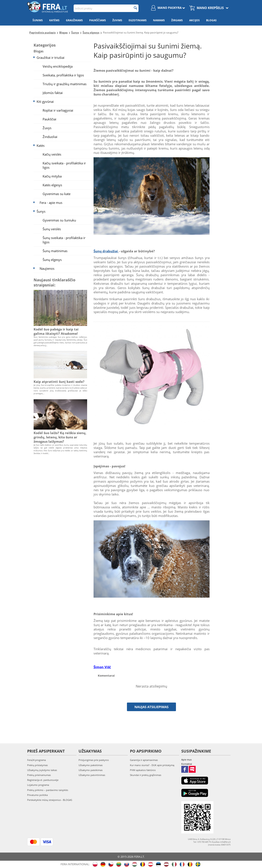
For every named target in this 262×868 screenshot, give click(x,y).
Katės (41, 145)
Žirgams (177, 20)
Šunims (38, 20)
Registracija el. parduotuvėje (43, 780)
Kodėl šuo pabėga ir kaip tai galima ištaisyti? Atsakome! (56, 331)
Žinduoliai (50, 137)
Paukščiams (98, 20)
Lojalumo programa (38, 785)
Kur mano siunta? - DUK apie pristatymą (152, 765)
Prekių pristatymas (37, 765)
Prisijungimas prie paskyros (94, 760)
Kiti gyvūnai (45, 101)
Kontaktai (187, 764)
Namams (159, 20)
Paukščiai (49, 119)
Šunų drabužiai (106, 251)
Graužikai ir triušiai (51, 58)
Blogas (211, 20)
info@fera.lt (225, 842)
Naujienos (47, 268)
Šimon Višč (102, 667)
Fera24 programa (36, 760)
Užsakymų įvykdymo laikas (42, 770)
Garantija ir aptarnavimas (144, 760)
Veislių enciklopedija (58, 66)
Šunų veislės (52, 229)
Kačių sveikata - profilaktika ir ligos (64, 165)
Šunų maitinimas (55, 251)
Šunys (41, 211)
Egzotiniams (138, 20)
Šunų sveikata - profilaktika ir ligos (64, 240)
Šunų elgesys (52, 260)
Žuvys (47, 128)
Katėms (54, 20)
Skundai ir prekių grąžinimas (146, 775)
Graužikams (74, 20)
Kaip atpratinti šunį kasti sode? (59, 382)
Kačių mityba (52, 176)
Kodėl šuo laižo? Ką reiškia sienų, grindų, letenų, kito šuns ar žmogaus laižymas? (60, 437)
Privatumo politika (37, 795)
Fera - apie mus (51, 203)
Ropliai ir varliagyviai (58, 110)
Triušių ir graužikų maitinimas (65, 84)
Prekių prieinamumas (39, 775)
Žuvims (117, 20)
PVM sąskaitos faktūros (143, 770)
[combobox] (106, 8)
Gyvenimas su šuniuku (59, 220)
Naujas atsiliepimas (151, 707)
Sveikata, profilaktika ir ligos (63, 75)
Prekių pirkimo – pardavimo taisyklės (48, 790)
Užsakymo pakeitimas (91, 765)
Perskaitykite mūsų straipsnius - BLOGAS (50, 800)
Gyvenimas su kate (57, 194)
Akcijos (194, 20)
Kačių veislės (52, 154)
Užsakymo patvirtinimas (92, 775)
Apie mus (186, 760)
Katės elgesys (52, 185)
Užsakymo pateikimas (91, 770)
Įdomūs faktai (53, 93)
